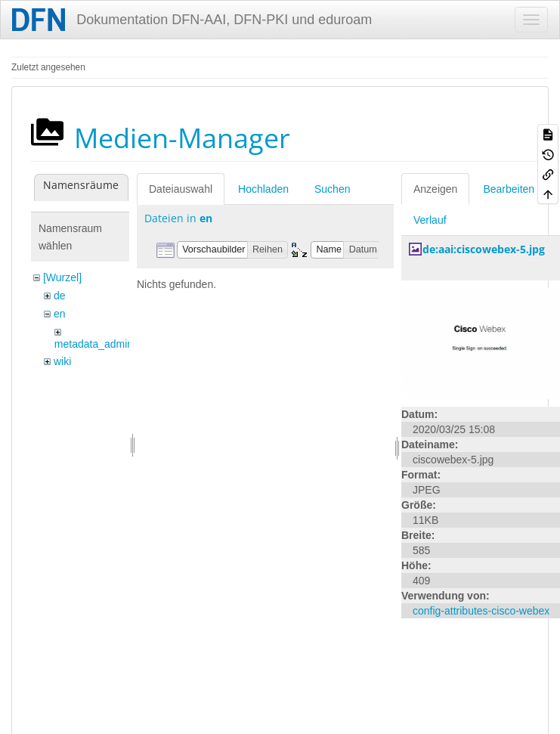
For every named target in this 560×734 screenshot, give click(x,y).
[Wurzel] (62, 277)
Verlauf (430, 220)
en (60, 314)
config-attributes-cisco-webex (481, 611)
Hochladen (263, 189)
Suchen (332, 189)
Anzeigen (435, 189)
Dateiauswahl (181, 189)
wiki (62, 361)
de (60, 296)
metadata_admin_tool (105, 344)
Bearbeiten (509, 189)
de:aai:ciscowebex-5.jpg (484, 249)
